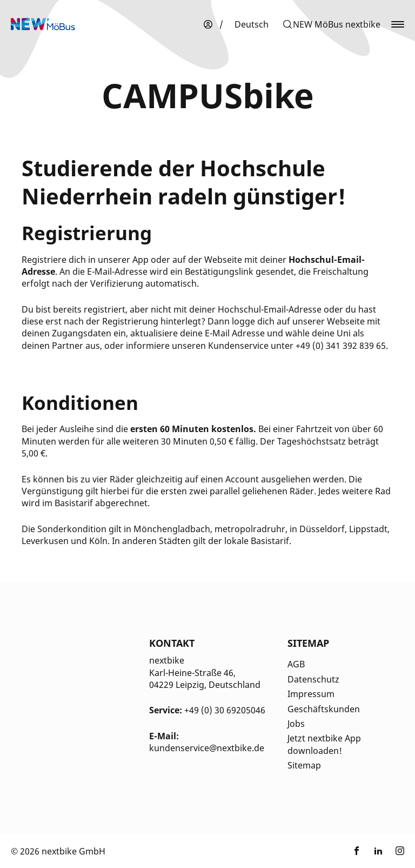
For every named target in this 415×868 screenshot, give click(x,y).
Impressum (311, 694)
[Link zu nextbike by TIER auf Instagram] (400, 851)
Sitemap (304, 765)
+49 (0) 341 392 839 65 (341, 346)
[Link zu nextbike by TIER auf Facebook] (357, 851)
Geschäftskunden (324, 709)
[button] (331, 24)
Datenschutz (313, 679)
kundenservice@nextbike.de (207, 748)
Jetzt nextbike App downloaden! (324, 744)
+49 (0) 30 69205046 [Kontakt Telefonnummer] (225, 710)
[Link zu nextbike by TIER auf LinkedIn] (378, 851)
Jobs (296, 724)
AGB (296, 664)
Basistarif (74, 503)
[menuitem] (252, 24)
